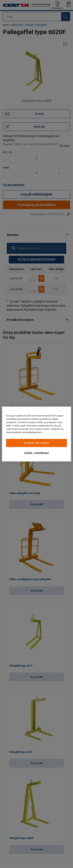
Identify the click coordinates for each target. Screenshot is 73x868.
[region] (36, 434)
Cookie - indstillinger (37, 453)
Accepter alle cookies (37, 443)
